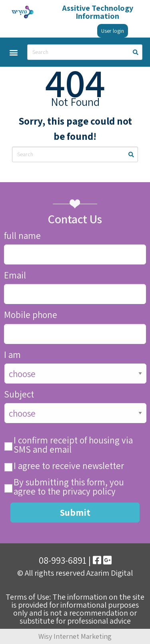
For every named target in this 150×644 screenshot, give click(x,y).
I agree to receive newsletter (69, 466)
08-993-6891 (63, 560)
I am (12, 355)
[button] (13, 52)
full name (22, 236)
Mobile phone (31, 315)
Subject (19, 395)
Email (15, 275)
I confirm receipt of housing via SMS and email (73, 445)
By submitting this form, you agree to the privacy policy (69, 487)
